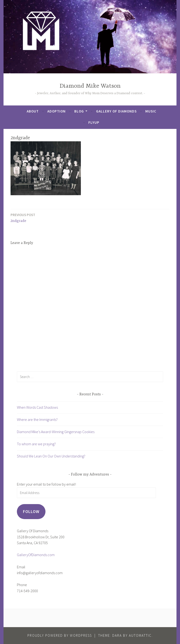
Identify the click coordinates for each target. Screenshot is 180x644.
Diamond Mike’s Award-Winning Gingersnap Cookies (56, 432)
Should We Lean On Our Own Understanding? (51, 456)
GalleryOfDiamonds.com (36, 555)
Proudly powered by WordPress (60, 635)
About (33, 111)
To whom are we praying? (36, 444)
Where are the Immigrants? (37, 419)
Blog (79, 111)
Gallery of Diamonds (116, 111)
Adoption (56, 111)
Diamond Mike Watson (90, 86)
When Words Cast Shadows (37, 407)
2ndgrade (23, 218)
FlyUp (94, 122)
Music (151, 111)
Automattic (140, 635)
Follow (31, 511)
